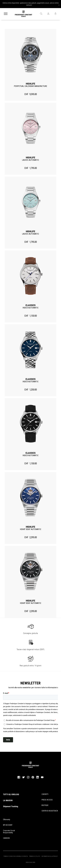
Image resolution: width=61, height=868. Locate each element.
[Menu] (6, 14)
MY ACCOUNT (8, 825)
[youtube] (42, 778)
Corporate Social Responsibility (9, 832)
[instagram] (28, 778)
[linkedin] (38, 778)
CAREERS (6, 838)
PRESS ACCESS (47, 800)
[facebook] (19, 778)
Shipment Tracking (11, 806)
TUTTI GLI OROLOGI (11, 794)
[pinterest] (33, 778)
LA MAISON (8, 800)
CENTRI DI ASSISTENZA (50, 811)
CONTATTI (45, 794)
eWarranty (7, 819)
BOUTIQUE (45, 805)
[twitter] (23, 778)
